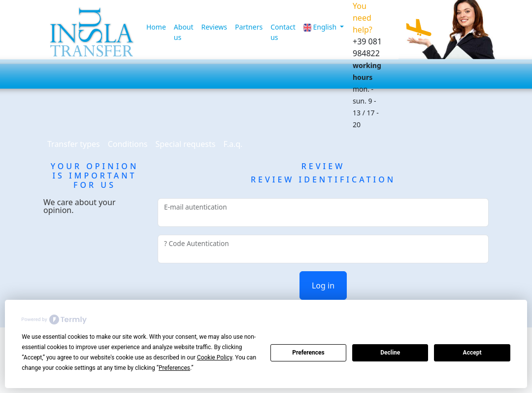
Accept (472, 353)
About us (184, 32)
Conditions (128, 144)
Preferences (308, 353)
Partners (249, 27)
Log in (323, 286)
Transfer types (74, 144)
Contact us (283, 32)
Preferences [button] (174, 368)
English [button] (321, 27)
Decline (390, 353)
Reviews (214, 27)
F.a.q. (233, 144)
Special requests (185, 144)
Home (156, 27)
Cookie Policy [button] (215, 357)
